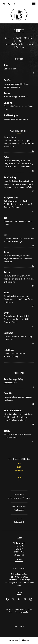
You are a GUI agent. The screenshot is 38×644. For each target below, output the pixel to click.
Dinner (19, 469)
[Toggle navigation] (34, 4)
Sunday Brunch (19, 472)
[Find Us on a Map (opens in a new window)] (14, 4)
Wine (19, 476)
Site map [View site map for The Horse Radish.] (30, 609)
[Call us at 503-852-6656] (9, 4)
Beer (19, 482)
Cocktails (19, 479)
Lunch (19, 465)
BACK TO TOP (19, 626)
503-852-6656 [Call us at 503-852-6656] (19, 555)
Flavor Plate (25, 612)
